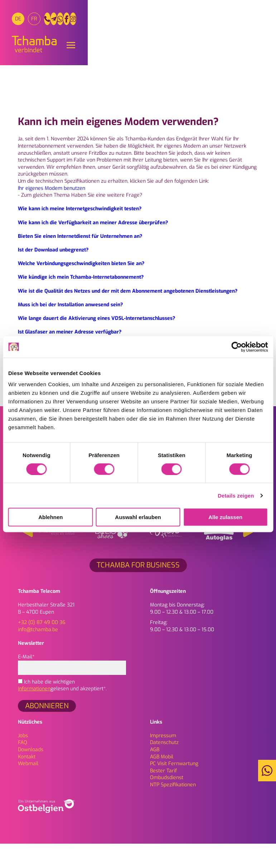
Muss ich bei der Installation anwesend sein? (70, 329)
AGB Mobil (162, 781)
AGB (155, 774)
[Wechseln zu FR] (40, 22)
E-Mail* (72, 687)
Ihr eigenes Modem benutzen (52, 213)
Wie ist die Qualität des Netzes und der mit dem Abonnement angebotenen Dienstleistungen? (128, 315)
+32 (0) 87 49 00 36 (42, 647)
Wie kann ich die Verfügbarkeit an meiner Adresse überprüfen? (93, 247)
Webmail (28, 788)
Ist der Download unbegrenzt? (53, 274)
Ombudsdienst (167, 802)
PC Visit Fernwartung (174, 788)
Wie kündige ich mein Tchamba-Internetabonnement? (81, 302)
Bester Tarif (163, 795)
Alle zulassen (225, 517)
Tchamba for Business (138, 589)
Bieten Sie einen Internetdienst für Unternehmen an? (80, 261)
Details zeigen (236, 495)
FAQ (23, 767)
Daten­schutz (164, 767)
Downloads (31, 774)
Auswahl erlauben (138, 517)
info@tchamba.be (38, 654)
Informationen (34, 713)
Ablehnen (50, 517)
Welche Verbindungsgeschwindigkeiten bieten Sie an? (81, 288)
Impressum (163, 760)
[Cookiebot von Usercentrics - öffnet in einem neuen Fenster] (236, 347)
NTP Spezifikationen (173, 809)
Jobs (23, 760)
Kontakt (27, 781)
